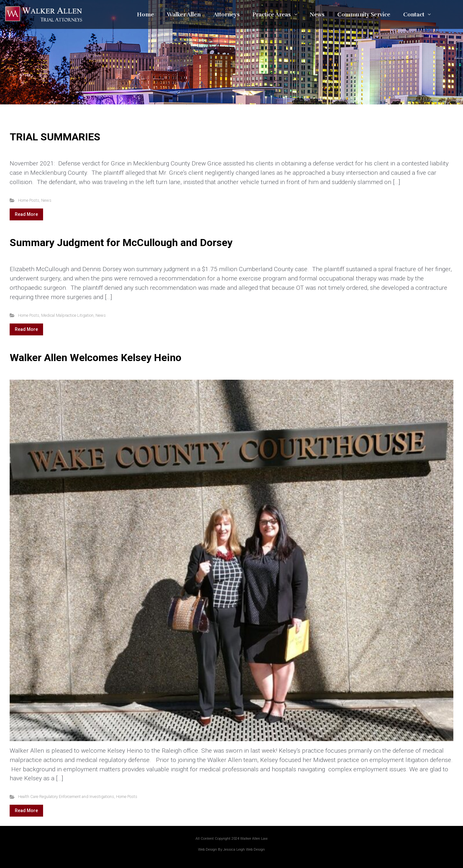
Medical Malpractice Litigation (67, 315)
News (46, 200)
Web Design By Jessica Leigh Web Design (232, 850)
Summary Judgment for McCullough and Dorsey (121, 243)
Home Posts (29, 200)
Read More (26, 214)
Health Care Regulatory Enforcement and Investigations (66, 797)
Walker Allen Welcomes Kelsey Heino (95, 358)
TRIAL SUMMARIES (55, 137)
